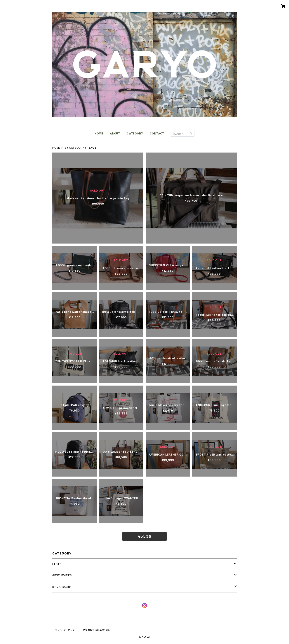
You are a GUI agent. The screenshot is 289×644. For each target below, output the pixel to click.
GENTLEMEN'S (62, 575)
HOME (99, 133)
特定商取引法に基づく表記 (97, 630)
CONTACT (157, 133)
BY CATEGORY (74, 148)
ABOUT (115, 133)
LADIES (57, 564)
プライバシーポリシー (66, 630)
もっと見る (144, 536)
